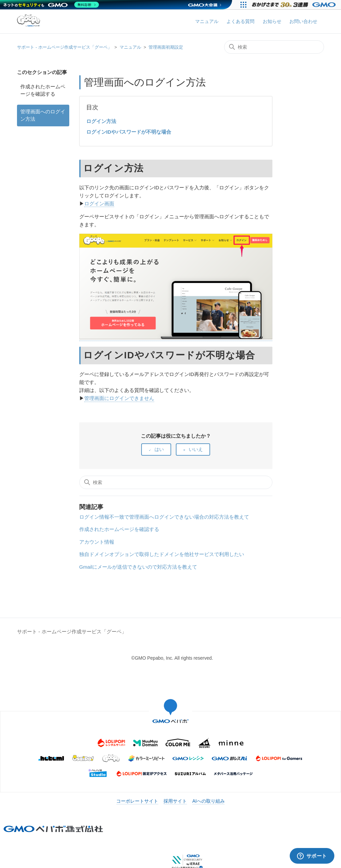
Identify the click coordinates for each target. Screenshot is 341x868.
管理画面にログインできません (119, 398)
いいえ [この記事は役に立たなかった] (196, 449)
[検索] (274, 47)
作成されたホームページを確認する (43, 90)
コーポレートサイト (137, 801)
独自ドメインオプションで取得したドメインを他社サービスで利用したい (162, 554)
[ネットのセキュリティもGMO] (51, 5)
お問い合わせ (303, 21)
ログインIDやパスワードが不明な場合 (129, 132)
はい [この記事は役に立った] (159, 449)
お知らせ (272, 21)
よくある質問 (240, 21)
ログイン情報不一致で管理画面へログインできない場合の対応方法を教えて (164, 517)
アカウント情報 (97, 542)
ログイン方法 (101, 121)
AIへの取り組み (208, 801)
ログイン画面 (99, 203)
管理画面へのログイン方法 (43, 115)
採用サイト (175, 801)
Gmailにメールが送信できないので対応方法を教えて (138, 567)
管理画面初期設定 (166, 47)
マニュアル (207, 21)
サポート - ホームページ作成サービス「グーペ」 (64, 47)
